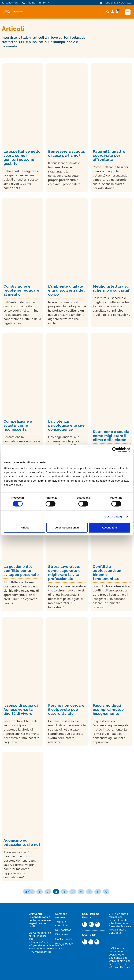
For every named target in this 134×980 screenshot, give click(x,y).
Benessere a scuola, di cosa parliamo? (67, 153)
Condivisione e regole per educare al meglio (21, 290)
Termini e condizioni (61, 924)
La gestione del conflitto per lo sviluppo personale (21, 571)
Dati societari (63, 930)
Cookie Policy (64, 939)
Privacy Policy (64, 944)
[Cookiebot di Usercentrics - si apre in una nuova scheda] (115, 450)
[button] (128, 12)
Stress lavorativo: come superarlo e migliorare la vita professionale (64, 573)
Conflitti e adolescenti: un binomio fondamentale (107, 573)
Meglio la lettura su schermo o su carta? (111, 288)
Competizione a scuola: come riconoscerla (18, 425)
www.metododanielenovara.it (47, 949)
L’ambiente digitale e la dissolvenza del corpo (66, 290)
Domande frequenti (61, 916)
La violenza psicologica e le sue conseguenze (66, 425)
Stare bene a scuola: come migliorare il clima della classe (112, 436)
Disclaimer (62, 935)
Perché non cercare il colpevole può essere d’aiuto (66, 709)
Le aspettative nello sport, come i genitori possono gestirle (22, 157)
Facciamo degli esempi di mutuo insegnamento (108, 709)
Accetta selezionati (67, 528)
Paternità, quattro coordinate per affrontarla (109, 155)
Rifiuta (25, 528)
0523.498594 (40, 942)
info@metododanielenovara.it (46, 945)
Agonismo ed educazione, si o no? (22, 842)
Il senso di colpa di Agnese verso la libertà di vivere (21, 709)
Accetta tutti (109, 528)
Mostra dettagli (114, 517)
